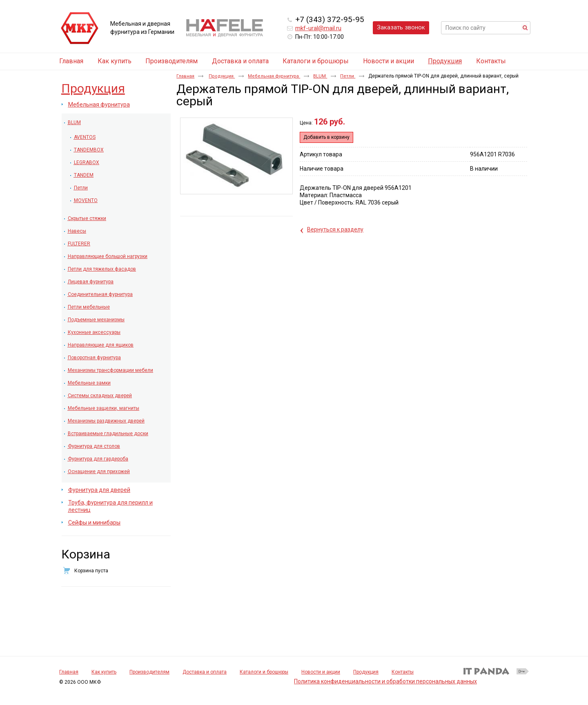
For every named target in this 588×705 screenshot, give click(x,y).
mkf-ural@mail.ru (318, 28)
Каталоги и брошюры (264, 672)
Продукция (445, 61)
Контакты (403, 672)
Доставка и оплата (205, 672)
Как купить (104, 672)
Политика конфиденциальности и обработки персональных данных (385, 681)
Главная (185, 76)
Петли (348, 76)
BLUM (320, 76)
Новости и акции (321, 672)
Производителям (149, 672)
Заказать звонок (401, 27)
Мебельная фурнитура (274, 76)
